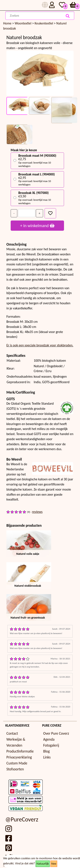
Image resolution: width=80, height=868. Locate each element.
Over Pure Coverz (56, 734)
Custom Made (17, 763)
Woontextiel (23, 23)
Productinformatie (20, 751)
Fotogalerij (51, 745)
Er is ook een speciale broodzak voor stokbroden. (40, 345)
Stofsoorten (15, 769)
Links (47, 757)
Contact (12, 734)
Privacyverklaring (19, 757)
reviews (37, 512)
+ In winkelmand (37, 226)
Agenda (49, 739)
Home (7, 23)
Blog (47, 751)
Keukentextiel (44, 23)
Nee (54, 864)
